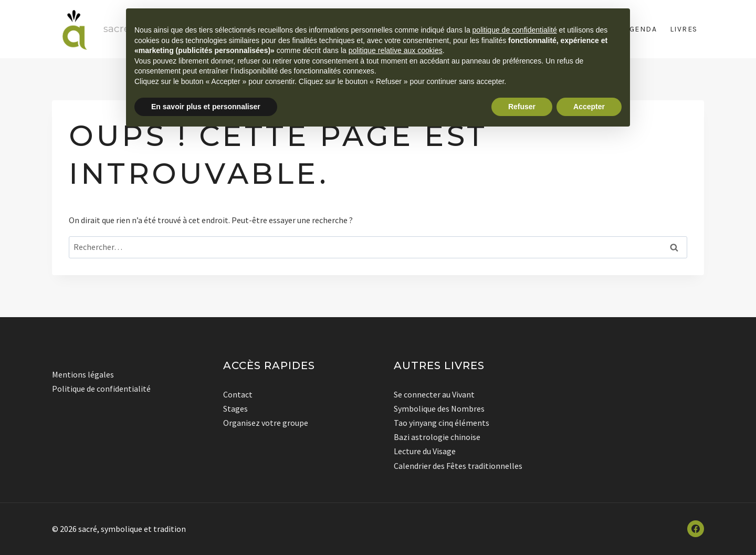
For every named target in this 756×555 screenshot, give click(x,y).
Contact (238, 394)
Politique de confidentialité (101, 389)
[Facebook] (696, 529)
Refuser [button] (522, 107)
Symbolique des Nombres (439, 409)
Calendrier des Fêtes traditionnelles (458, 466)
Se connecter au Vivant (434, 394)
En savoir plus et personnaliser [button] (206, 107)
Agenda (640, 29)
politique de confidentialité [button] (515, 30)
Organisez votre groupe (266, 423)
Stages (235, 409)
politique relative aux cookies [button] (396, 50)
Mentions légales (83, 374)
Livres (684, 29)
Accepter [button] (589, 107)
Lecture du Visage (425, 451)
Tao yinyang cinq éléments (442, 423)
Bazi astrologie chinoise (437, 437)
